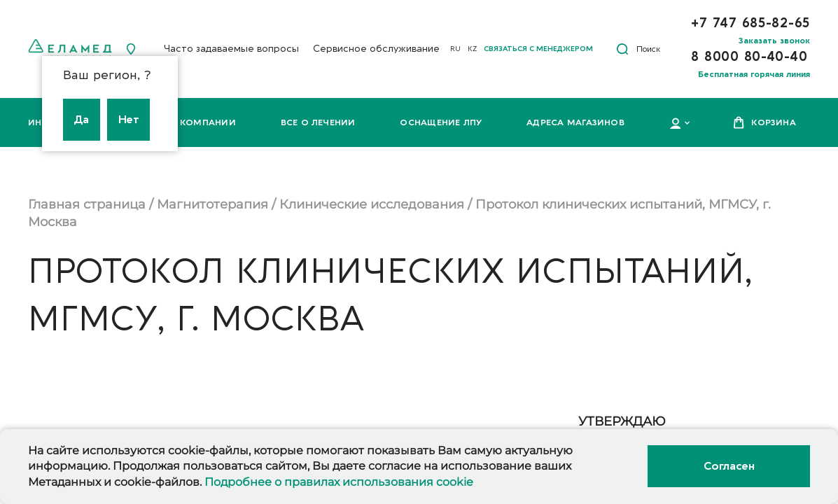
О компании (203, 122)
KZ (472, 49)
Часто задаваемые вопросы (231, 49)
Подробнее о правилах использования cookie (339, 482)
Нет (129, 120)
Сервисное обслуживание (376, 49)
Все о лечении (318, 122)
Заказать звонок (774, 41)
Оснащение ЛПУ (441, 122)
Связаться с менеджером (538, 49)
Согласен (729, 466)
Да (82, 120)
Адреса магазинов (575, 122)
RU (455, 49)
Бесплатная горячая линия (754, 74)
